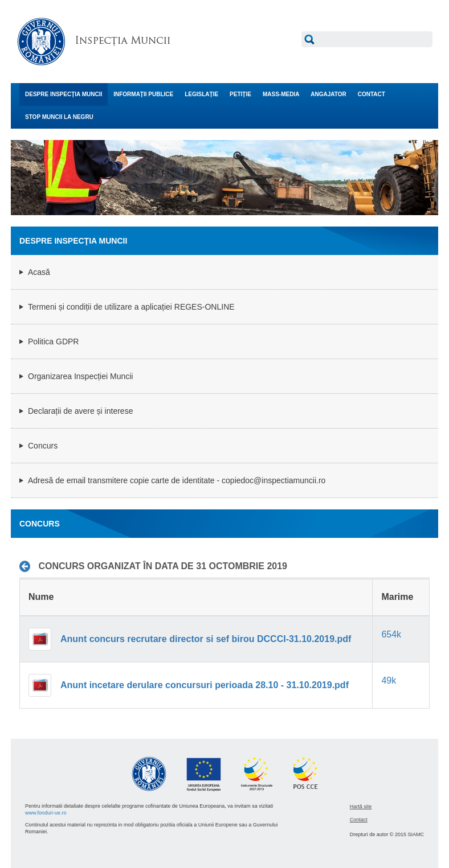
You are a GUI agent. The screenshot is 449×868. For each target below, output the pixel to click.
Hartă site (361, 807)
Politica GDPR (53, 342)
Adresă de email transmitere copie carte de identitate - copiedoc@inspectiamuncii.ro (177, 480)
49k (389, 680)
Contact (359, 820)
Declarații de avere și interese (80, 411)
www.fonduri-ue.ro (46, 813)
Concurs (43, 446)
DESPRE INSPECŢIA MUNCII (64, 94)
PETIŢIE (240, 94)
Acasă (39, 272)
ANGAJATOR (328, 94)
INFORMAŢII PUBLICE (143, 94)
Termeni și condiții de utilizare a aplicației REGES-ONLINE (131, 307)
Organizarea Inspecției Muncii (80, 376)
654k (391, 634)
